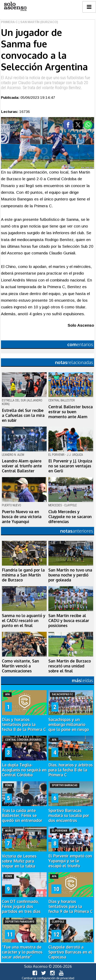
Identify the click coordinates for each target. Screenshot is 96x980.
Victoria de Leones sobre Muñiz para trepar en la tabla (19, 861)
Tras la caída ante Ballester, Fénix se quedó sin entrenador (22, 815)
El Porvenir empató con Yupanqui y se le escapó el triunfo (70, 861)
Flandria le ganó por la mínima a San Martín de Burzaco (23, 575)
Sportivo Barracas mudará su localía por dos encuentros (69, 815)
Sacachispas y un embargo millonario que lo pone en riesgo (69, 724)
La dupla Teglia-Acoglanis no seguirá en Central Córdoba (24, 770)
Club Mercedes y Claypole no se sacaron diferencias (70, 517)
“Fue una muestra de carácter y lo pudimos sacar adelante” (22, 952)
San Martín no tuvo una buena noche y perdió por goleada (70, 575)
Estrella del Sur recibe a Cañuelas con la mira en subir (23, 415)
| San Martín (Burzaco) (38, 22)
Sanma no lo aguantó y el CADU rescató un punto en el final (24, 621)
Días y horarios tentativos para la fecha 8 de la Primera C (24, 724)
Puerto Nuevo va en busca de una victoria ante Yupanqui (22, 517)
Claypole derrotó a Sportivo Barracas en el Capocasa (70, 952)
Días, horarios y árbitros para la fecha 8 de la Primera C (71, 770)
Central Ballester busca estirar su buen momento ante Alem (71, 412)
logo (15, 6)
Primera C (9, 22)
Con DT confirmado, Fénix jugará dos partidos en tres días (21, 906)
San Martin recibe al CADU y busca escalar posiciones (69, 621)
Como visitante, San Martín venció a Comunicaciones (20, 666)
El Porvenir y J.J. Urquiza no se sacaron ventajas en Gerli (70, 466)
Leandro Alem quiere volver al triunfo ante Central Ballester (22, 466)
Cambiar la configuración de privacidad (48, 978)
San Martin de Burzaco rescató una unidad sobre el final (70, 666)
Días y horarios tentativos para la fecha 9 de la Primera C (70, 906)
